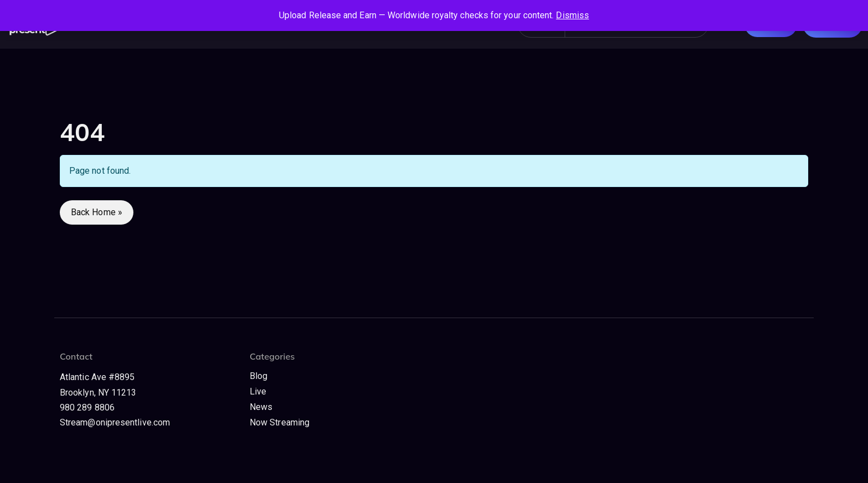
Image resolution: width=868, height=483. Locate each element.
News (261, 407)
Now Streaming (280, 422)
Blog (259, 376)
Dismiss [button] (572, 15)
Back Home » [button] (97, 212)
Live (258, 391)
